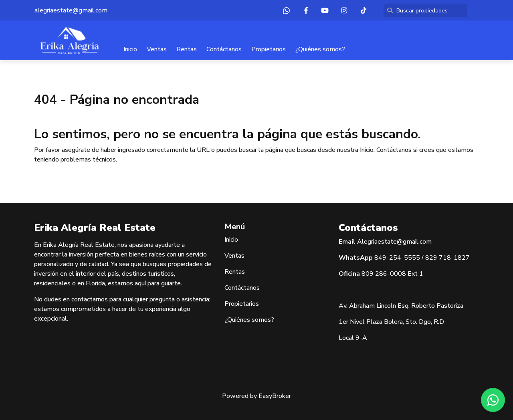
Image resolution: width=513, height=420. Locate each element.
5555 (412, 258)
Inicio (130, 49)
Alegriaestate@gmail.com (394, 242)
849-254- (389, 258)
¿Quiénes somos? (320, 49)
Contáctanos (224, 49)
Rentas (187, 49)
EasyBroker (275, 396)
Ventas (157, 49)
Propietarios (269, 49)
